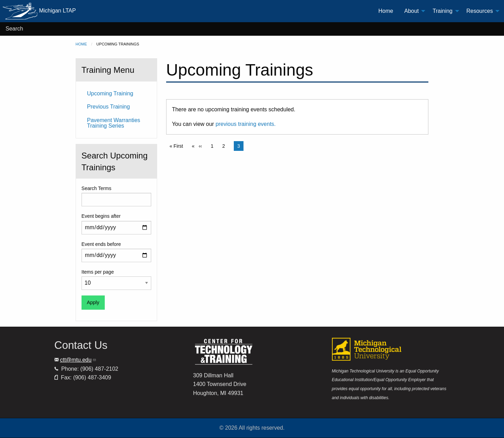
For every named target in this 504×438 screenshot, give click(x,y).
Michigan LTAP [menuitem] (39, 11)
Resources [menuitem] (480, 11)
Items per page (98, 272)
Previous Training (109, 107)
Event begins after (101, 216)
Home (81, 44)
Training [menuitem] (442, 11)
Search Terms (96, 188)
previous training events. (245, 124)
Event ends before (101, 244)
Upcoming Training (110, 93)
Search (14, 29)
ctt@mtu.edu (78, 360)
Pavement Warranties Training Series (114, 123)
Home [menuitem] (386, 11)
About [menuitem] (411, 11)
